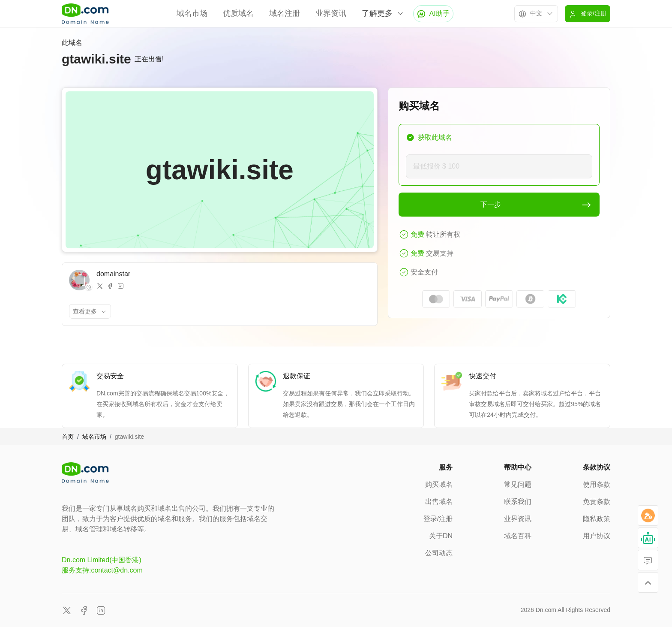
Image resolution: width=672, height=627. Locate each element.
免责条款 (597, 502)
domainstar (113, 274)
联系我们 (518, 502)
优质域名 (238, 13)
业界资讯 (331, 13)
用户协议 (597, 536)
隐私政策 (597, 519)
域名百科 (518, 536)
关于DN (441, 536)
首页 (68, 437)
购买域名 (439, 484)
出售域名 (439, 502)
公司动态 (439, 553)
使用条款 (597, 484)
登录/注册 (438, 519)
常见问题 (518, 484)
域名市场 (192, 13)
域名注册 (285, 13)
